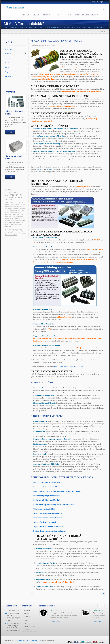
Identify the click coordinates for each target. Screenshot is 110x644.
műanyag (39, 169)
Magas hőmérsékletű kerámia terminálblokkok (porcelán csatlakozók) (59, 491)
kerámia (49, 169)
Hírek (58, 15)
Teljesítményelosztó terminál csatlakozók (48, 527)
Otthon (103, 31)
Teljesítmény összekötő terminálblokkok (48, 513)
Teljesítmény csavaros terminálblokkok (48, 518)
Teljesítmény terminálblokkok (44, 509)
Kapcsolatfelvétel (82, 15)
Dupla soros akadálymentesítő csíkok (47, 500)
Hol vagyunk (98, 610)
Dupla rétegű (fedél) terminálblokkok (47, 496)
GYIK (69, 15)
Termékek (47, 15)
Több (10, 132)
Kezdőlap (26, 15)
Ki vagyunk (55, 610)
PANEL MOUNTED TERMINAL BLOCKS (69, 367)
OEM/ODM (95, 15)
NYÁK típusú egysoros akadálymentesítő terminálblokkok (54, 505)
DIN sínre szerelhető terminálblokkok (47, 482)
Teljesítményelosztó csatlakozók (45, 522)
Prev (99, 605)
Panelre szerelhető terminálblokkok (46, 487)
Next (103, 605)
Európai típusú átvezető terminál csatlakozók (50, 531)
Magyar (101, 2)
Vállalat (37, 15)
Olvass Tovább (55, 621)
